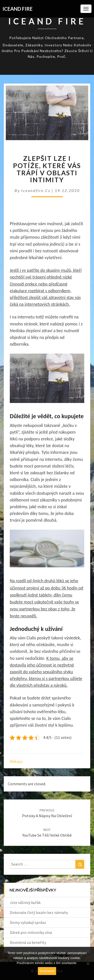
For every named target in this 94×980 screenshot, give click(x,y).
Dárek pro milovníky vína (31, 932)
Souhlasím (47, 971)
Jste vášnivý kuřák (25, 902)
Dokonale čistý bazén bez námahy (39, 912)
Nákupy (16, 761)
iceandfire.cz (36, 190)
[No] (88, 964)
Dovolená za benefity (28, 942)
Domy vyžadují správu (28, 922)
